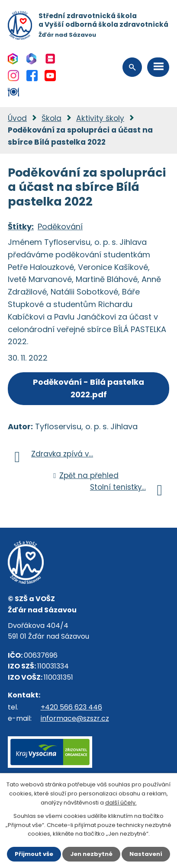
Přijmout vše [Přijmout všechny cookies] (34, 854)
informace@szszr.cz (75, 718)
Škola (51, 118)
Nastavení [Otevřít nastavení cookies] (146, 854)
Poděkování (60, 227)
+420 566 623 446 (71, 707)
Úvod (17, 118)
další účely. (121, 803)
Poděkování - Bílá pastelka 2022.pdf (88, 388)
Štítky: (21, 227)
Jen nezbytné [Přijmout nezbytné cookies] (91, 854)
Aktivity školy (100, 118)
